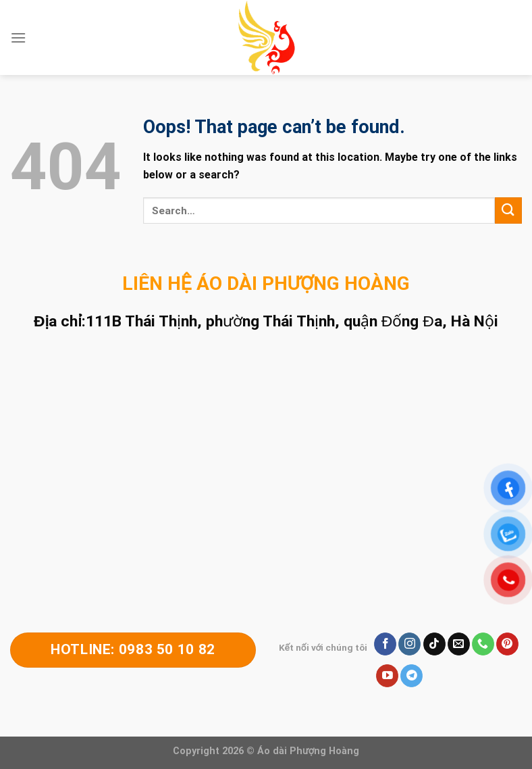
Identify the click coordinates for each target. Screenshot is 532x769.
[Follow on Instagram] (409, 644)
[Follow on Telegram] (411, 676)
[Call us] (483, 644)
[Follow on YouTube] (387, 676)
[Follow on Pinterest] (507, 644)
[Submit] (508, 210)
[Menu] (18, 38)
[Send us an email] (459, 644)
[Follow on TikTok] (434, 644)
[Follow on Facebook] (385, 644)
